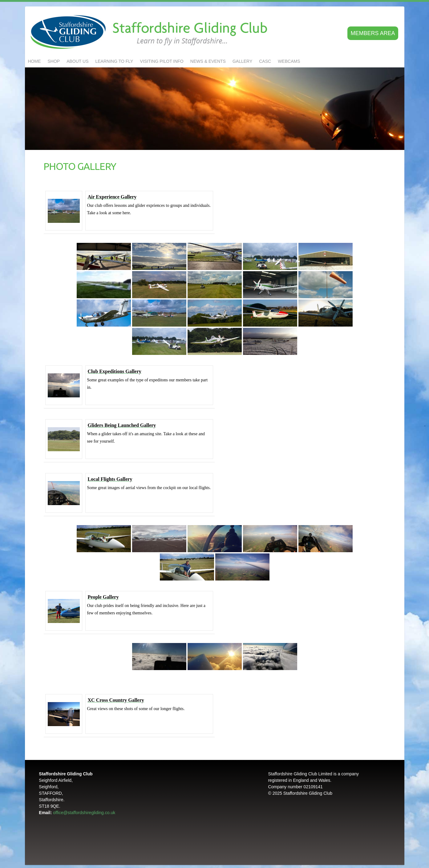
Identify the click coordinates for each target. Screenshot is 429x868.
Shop (54, 61)
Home (34, 61)
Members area (373, 33)
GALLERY (242, 61)
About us (77, 61)
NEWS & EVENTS (208, 61)
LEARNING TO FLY (114, 61)
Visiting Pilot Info (162, 61)
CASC (265, 61)
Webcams (289, 61)
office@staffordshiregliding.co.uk (84, 813)
